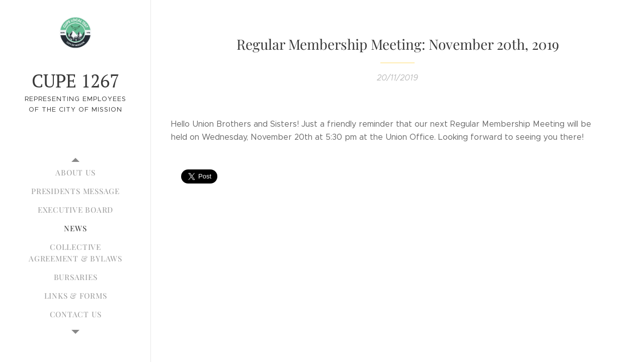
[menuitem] (75, 173)
